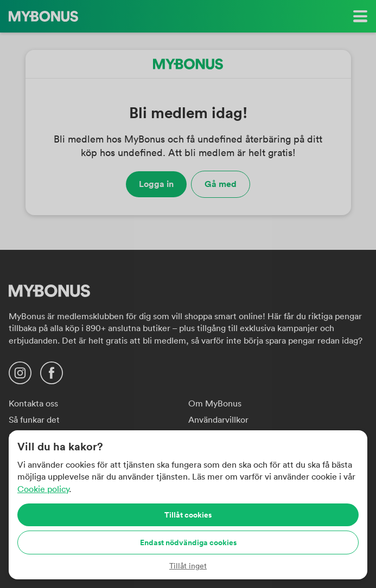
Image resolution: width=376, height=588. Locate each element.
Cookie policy (43, 489)
